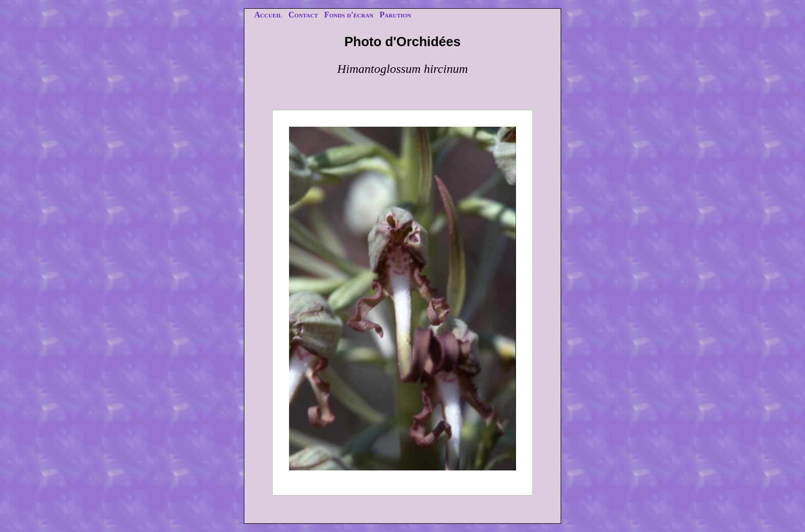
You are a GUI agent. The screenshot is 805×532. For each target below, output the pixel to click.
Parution (395, 15)
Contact (303, 15)
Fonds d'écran (349, 15)
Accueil (268, 15)
